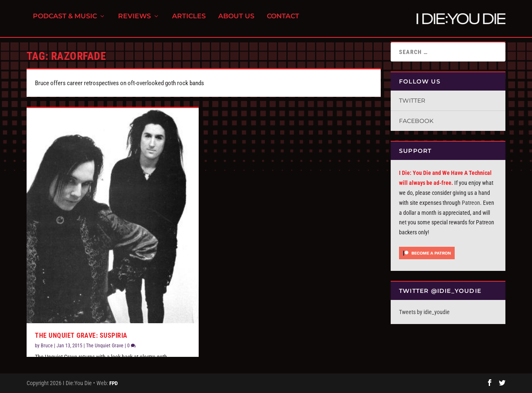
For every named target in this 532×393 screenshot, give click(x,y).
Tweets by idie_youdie (424, 312)
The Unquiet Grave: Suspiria (81, 335)
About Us (236, 21)
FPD (113, 383)
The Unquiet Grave (105, 346)
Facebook (416, 121)
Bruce (47, 346)
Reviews (134, 21)
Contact (283, 21)
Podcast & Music (65, 21)
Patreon (471, 203)
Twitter (412, 101)
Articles (189, 21)
